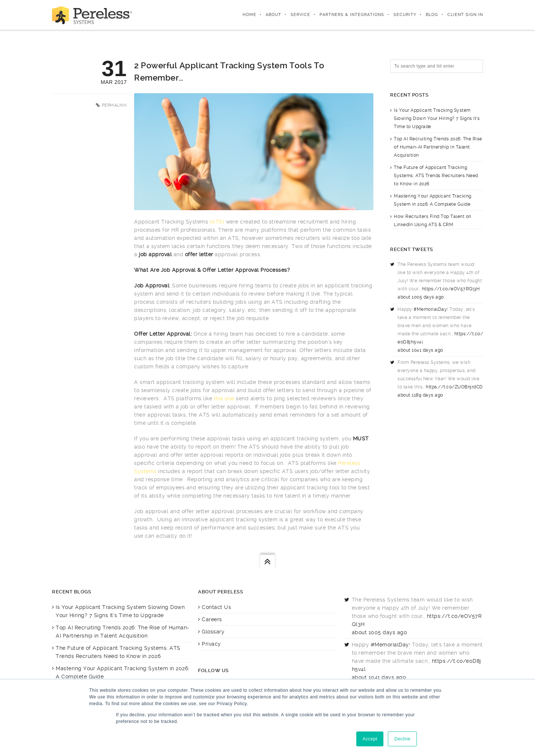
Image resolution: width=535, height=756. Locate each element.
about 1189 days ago (420, 395)
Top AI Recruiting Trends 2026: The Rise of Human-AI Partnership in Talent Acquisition (438, 147)
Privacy (211, 644)
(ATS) (217, 222)
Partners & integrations (352, 15)
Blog (432, 15)
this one (224, 398)
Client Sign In (465, 15)
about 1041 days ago (420, 350)
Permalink (114, 105)
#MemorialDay (430, 309)
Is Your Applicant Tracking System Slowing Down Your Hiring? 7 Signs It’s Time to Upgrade (437, 118)
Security (405, 15)
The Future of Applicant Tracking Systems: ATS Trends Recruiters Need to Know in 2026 (436, 176)
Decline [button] (402, 739)
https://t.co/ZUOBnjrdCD (454, 387)
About (273, 15)
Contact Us (216, 607)
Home (249, 15)
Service (300, 15)
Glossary (213, 632)
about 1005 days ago (421, 297)
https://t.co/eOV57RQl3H (451, 289)
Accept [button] (370, 739)
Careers (212, 619)
